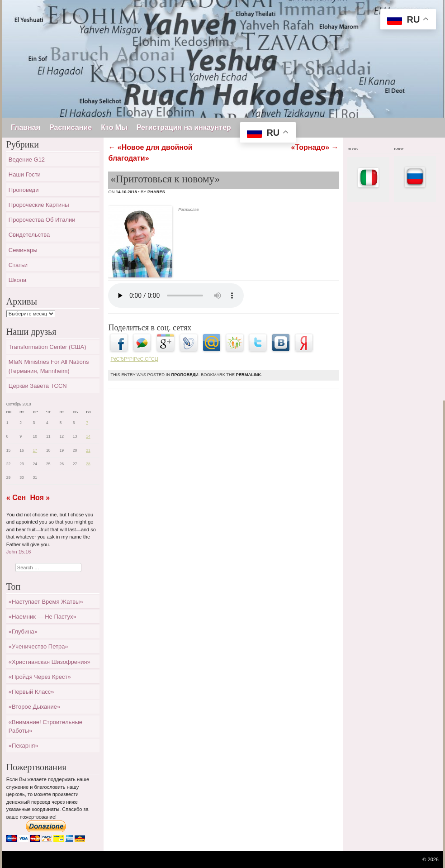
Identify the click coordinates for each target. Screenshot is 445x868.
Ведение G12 (27, 160)
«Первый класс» (31, 692)
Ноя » (40, 498)
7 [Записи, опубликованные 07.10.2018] (87, 423)
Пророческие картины (39, 205)
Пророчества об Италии (42, 220)
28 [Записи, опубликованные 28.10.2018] (88, 464)
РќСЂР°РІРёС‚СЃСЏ (134, 359)
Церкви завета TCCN (38, 386)
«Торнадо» (315, 147)
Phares (156, 192)
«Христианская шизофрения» (50, 662)
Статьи (18, 265)
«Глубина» (23, 632)
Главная (26, 127)
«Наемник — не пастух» (43, 617)
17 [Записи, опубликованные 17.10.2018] (35, 450)
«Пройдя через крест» (40, 677)
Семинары (23, 250)
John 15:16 (19, 552)
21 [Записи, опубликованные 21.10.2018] (88, 450)
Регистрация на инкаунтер (184, 127)
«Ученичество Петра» (38, 646)
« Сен (16, 498)
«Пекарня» (24, 746)
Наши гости (25, 174)
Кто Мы (114, 127)
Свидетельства (29, 235)
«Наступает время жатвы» (46, 602)
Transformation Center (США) (47, 347)
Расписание (71, 127)
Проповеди (185, 375)
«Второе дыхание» (34, 707)
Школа (18, 280)
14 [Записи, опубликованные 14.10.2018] (88, 436)
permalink (249, 375)
